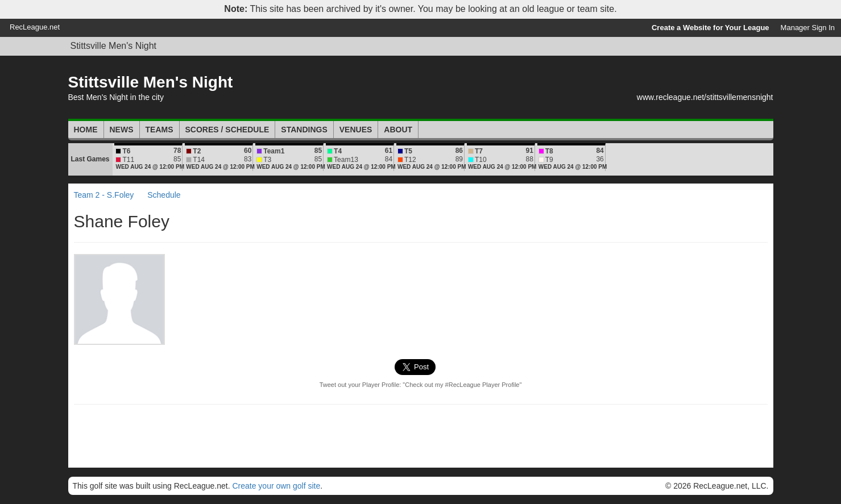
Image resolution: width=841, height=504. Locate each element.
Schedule (164, 195)
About (398, 130)
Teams (159, 130)
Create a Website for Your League (710, 28)
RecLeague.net (35, 27)
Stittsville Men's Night (114, 46)
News (122, 130)
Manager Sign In (808, 28)
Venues (356, 130)
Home (86, 130)
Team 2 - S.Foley (104, 195)
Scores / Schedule (227, 130)
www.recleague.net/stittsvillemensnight (705, 97)
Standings (304, 130)
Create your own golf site (276, 486)
